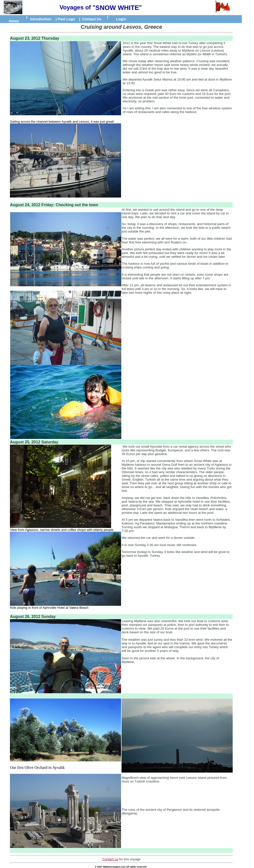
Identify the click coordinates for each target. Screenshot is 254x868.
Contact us (110, 859)
